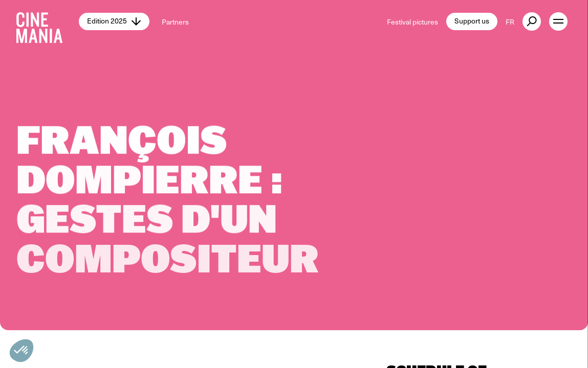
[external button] (532, 21)
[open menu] (558, 21)
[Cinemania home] (48, 21)
